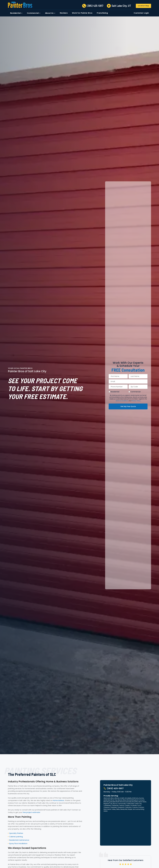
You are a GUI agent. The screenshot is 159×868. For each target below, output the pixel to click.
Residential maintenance (19, 840)
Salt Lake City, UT (121, 6)
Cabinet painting (16, 837)
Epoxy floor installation (18, 843)
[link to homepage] (20, 5)
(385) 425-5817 (95, 6)
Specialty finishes (16, 833)
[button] (16, 13)
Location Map (143, 6)
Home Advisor (59, 800)
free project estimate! (31, 812)
